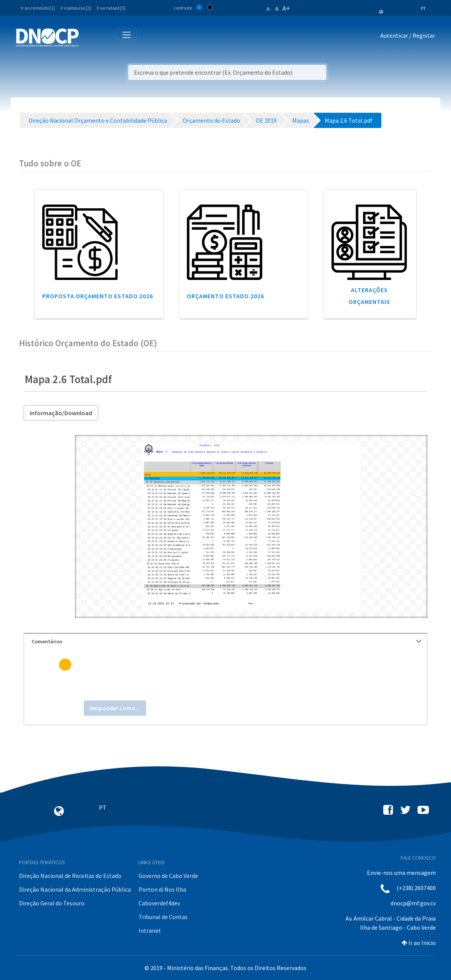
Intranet (150, 930)
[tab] (225, 642)
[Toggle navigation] (89, 37)
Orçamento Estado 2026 (225, 296)
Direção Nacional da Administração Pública (75, 889)
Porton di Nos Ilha (162, 889)
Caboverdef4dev (159, 903)
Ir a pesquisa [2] (76, 8)
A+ (286, 8)
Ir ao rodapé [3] (111, 8)
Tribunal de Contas (163, 917)
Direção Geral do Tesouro (52, 903)
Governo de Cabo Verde (168, 876)
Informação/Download (61, 413)
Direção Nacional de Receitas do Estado (70, 876)
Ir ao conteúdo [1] (38, 8)
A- (269, 9)
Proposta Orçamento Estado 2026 (98, 296)
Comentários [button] (226, 641)
